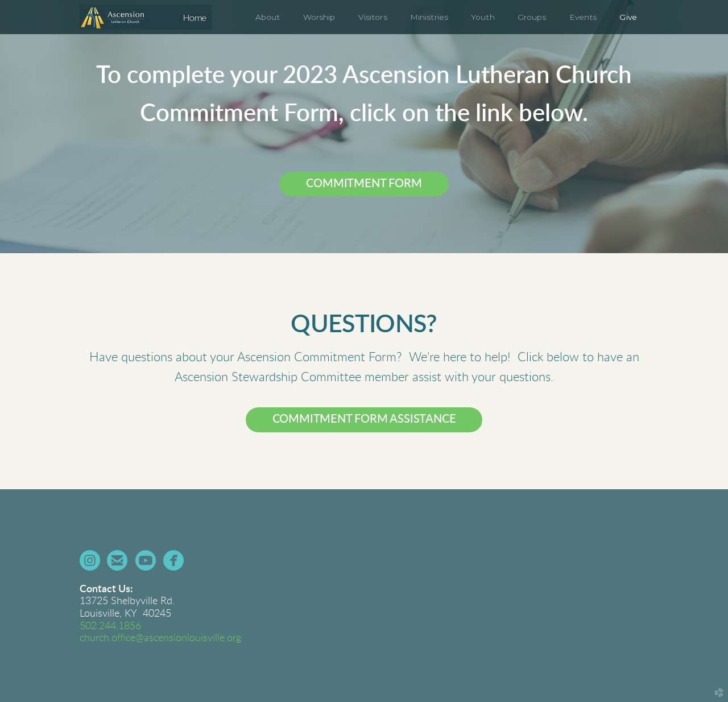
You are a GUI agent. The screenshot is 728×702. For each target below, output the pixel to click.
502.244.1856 (110, 626)
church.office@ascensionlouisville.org (160, 638)
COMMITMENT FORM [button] (364, 184)
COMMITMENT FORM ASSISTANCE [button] (364, 419)
